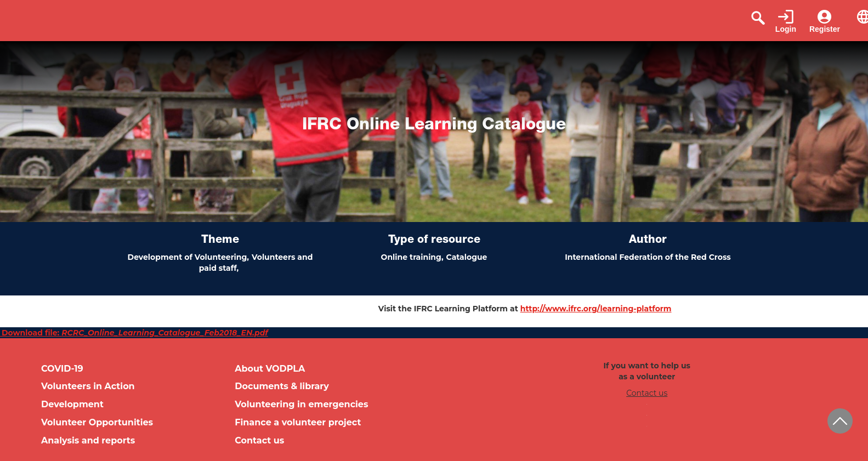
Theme (220, 241)
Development (72, 404)
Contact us (259, 440)
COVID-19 (62, 369)
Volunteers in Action (88, 386)
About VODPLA (270, 369)
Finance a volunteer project (298, 422)
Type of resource (434, 241)
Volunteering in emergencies (301, 404)
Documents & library (282, 386)
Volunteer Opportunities (97, 422)
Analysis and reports (88, 440)
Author (648, 241)
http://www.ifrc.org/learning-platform (596, 309)
